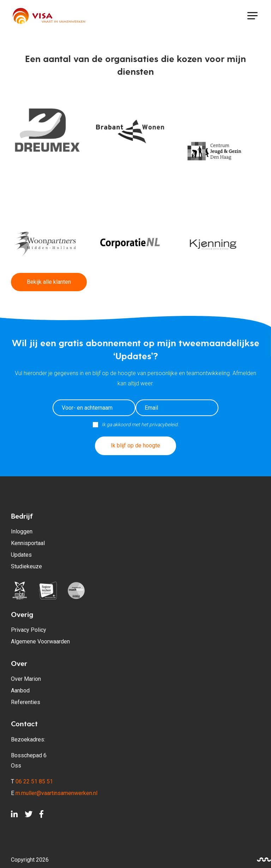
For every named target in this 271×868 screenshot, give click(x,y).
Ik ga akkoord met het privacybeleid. (140, 424)
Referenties (26, 702)
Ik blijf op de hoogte (135, 445)
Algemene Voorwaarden (40, 641)
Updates (21, 555)
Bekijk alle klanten (49, 282)
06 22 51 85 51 (34, 781)
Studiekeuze (26, 566)
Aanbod (20, 690)
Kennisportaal (28, 543)
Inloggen (22, 531)
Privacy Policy (29, 630)
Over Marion (26, 679)
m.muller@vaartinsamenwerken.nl (56, 793)
